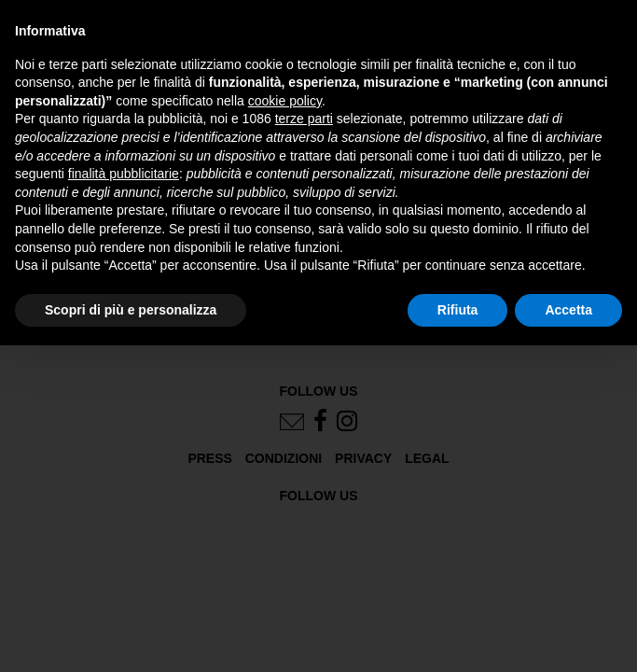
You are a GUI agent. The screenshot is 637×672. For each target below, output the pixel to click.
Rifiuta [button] (458, 310)
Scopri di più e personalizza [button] (131, 310)
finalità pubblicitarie (124, 174)
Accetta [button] (568, 310)
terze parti (304, 119)
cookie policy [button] (285, 101)
